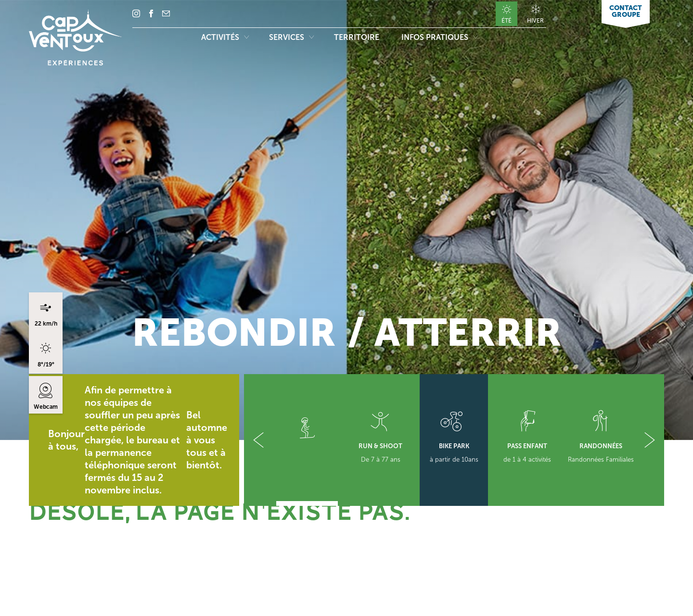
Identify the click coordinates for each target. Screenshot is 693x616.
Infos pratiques (440, 37)
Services (291, 37)
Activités (225, 37)
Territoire (358, 37)
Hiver (535, 20)
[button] (258, 440)
